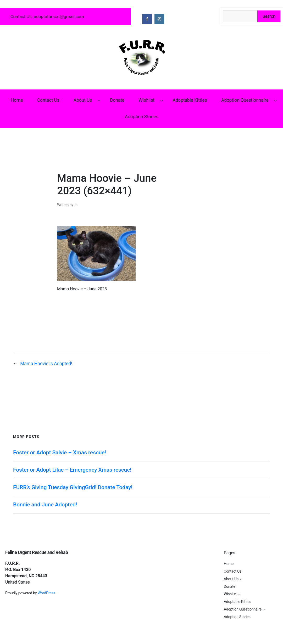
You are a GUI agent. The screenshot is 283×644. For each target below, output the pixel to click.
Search (269, 16)
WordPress (46, 593)
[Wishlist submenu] (162, 100)
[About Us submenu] (99, 100)
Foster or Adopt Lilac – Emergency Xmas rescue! (72, 470)
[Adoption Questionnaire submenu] (275, 100)
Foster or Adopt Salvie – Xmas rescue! (60, 453)
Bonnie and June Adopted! (45, 505)
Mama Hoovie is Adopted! (46, 364)
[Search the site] (240, 16)
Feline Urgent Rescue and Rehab (37, 552)
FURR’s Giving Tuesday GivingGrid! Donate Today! (73, 487)
